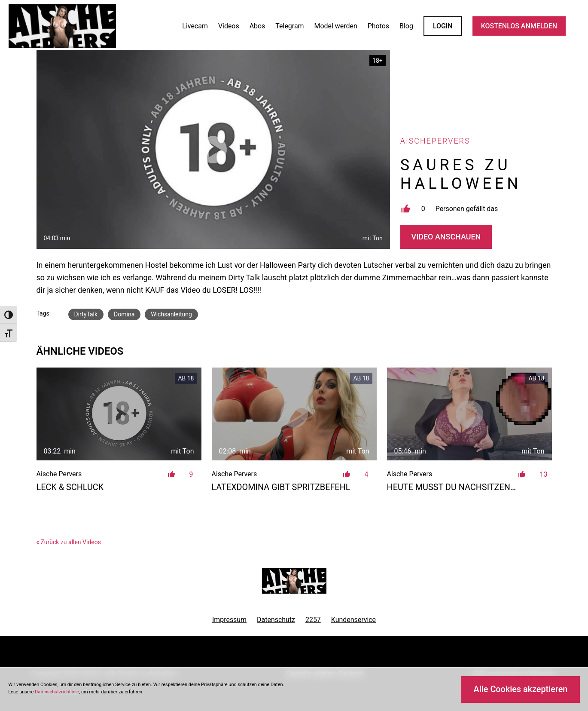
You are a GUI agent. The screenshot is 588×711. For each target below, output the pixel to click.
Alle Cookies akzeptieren (521, 689)
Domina (124, 314)
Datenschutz (276, 620)
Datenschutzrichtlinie (57, 692)
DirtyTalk (86, 314)
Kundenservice (353, 620)
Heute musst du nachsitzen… (452, 487)
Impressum (229, 620)
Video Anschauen (446, 237)
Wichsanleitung (171, 314)
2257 (313, 620)
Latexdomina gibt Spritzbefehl (281, 487)
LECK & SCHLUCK (70, 487)
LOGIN (443, 26)
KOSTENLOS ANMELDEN (519, 26)
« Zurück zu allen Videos (69, 542)
